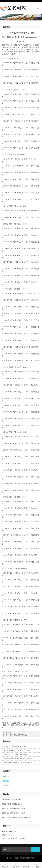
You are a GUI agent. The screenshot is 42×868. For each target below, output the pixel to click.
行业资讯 (6, 776)
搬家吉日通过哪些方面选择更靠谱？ (14, 813)
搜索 (36, 849)
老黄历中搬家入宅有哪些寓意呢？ (18, 735)
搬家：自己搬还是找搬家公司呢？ (13, 809)
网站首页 (5, 865)
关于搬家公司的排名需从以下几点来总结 (18, 750)
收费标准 (26, 865)
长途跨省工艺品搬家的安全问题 (15, 746)
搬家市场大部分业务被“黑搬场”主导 (16, 755)
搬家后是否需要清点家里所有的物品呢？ (18, 759)
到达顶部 (37, 865)
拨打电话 (16, 865)
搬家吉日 (6, 781)
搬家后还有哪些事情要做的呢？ (13, 804)
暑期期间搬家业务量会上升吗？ (13, 800)
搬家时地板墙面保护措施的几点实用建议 (16, 817)
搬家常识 (6, 785)
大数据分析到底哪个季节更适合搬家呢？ (18, 763)
